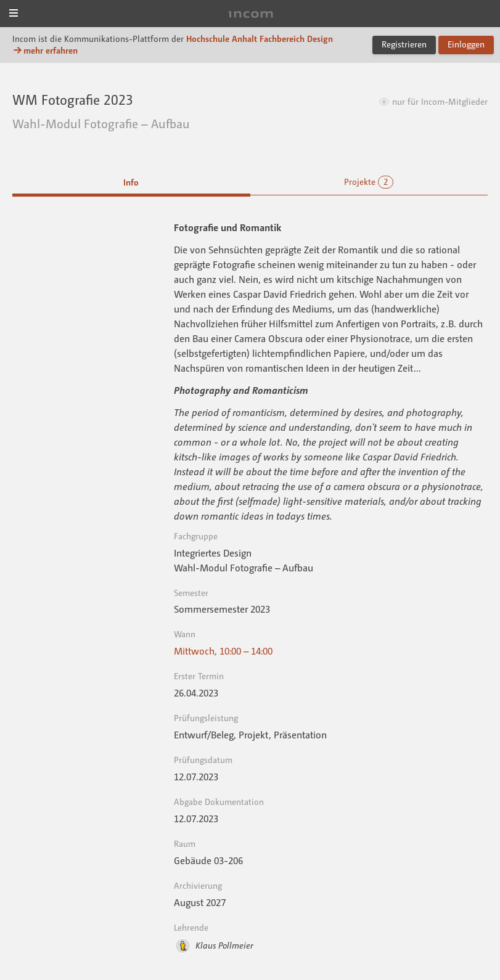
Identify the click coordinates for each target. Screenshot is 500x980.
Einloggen (466, 44)
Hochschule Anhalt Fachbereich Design (260, 39)
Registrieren (404, 44)
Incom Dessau (250, 14)
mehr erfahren (45, 50)
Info (131, 182)
